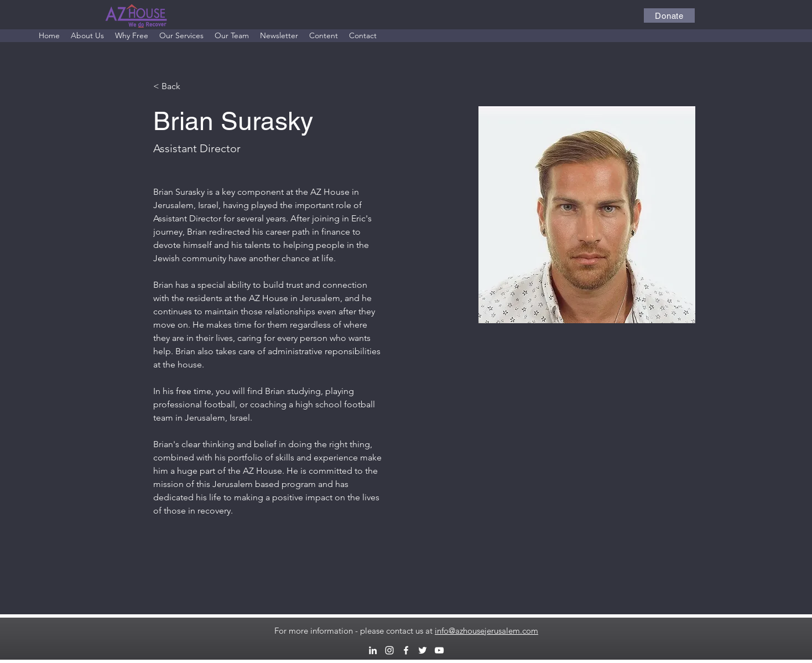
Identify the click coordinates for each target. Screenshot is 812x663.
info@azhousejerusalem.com (486, 631)
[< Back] (175, 87)
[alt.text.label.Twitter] (423, 650)
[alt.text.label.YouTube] (439, 650)
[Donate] (669, 15)
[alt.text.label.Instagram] (389, 650)
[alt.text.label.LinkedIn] (373, 650)
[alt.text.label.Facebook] (406, 650)
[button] (87, 35)
